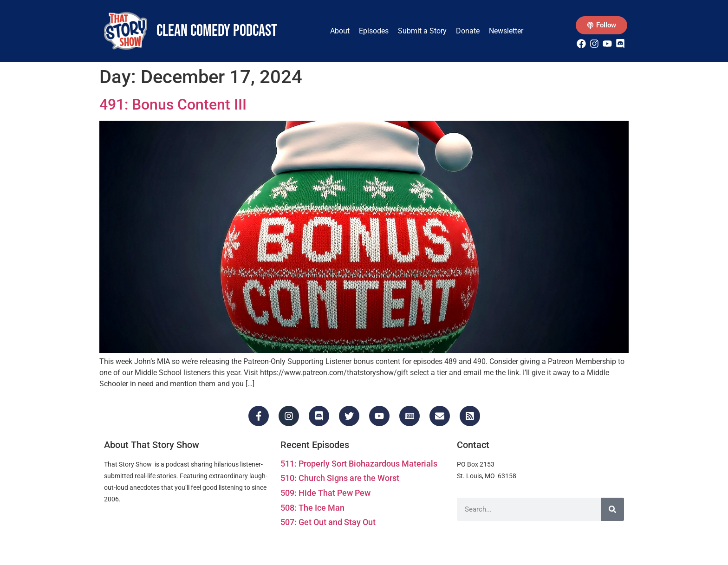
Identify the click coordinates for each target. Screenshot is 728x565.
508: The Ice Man (312, 508)
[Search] (612, 509)
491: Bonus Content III (173, 104)
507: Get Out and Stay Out (328, 522)
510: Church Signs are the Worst (340, 478)
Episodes (374, 31)
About (340, 31)
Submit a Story (422, 31)
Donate (468, 31)
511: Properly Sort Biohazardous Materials (359, 464)
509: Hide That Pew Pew (325, 493)
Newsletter (506, 31)
